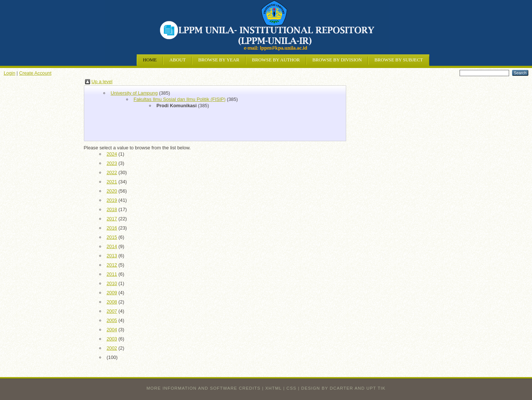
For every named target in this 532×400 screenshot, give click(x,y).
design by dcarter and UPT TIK (343, 388)
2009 (112, 293)
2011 (112, 274)
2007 (112, 311)
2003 (112, 339)
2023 (112, 163)
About (177, 60)
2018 (112, 209)
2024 (112, 154)
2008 (112, 302)
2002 (112, 348)
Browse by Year (219, 60)
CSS (291, 388)
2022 (112, 172)
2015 (112, 237)
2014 (112, 246)
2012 (112, 265)
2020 (112, 191)
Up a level (102, 82)
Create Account (35, 73)
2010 (112, 283)
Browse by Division (337, 60)
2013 (112, 256)
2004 (112, 330)
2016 (112, 228)
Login (9, 73)
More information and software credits (203, 388)
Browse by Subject (398, 60)
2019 (112, 200)
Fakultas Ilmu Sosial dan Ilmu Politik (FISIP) (180, 99)
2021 (112, 182)
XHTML (273, 388)
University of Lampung (134, 93)
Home (150, 60)
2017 (112, 219)
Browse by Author (276, 60)
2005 (112, 320)
